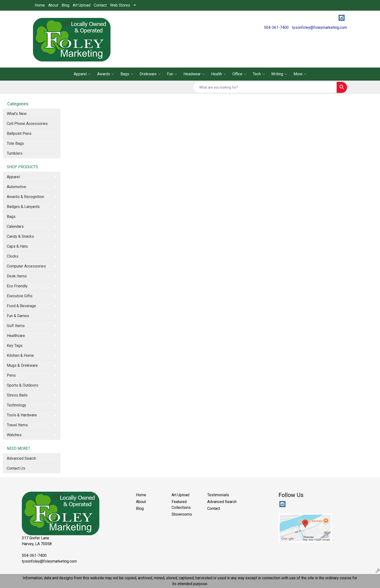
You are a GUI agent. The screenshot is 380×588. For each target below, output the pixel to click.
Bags (127, 74)
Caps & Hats (17, 246)
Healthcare (16, 336)
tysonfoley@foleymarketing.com (320, 27)
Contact (100, 5)
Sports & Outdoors (23, 385)
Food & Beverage (21, 306)
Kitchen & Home (20, 355)
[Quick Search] (265, 87)
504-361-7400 (276, 27)
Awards (106, 74)
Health (219, 74)
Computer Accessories (26, 266)
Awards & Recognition (25, 197)
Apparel (82, 74)
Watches (14, 435)
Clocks (13, 256)
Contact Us (16, 468)
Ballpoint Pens (19, 134)
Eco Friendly (17, 286)
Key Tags (15, 346)
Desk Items (17, 276)
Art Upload (82, 5)
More (300, 74)
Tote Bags (15, 143)
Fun (172, 74)
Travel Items (17, 425)
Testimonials (218, 495)
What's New (17, 114)
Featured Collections (181, 505)
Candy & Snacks (20, 236)
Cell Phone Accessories (27, 124)
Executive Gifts (20, 296)
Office (239, 74)
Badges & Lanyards (23, 207)
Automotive (16, 187)
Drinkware (150, 74)
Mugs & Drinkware (22, 365)
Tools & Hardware (22, 415)
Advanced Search (21, 458)
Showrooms (182, 514)
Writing (279, 74)
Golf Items (16, 326)
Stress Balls (17, 395)
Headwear (194, 74)
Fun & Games (18, 316)
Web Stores (120, 5)
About (53, 5)
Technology (16, 405)
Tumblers (15, 153)
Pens (11, 375)
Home (40, 5)
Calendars (15, 226)
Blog (65, 5)
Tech (259, 74)
